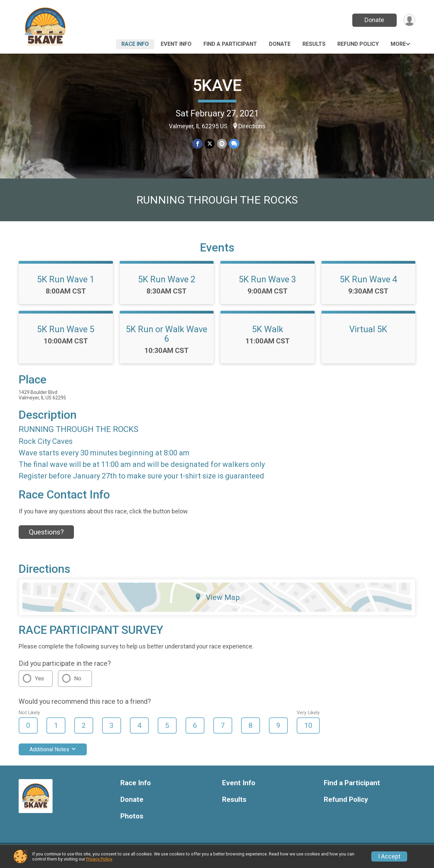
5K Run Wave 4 (368, 283)
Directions (252, 126)
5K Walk (268, 333)
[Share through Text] (234, 144)
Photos (132, 820)
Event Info (176, 44)
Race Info (135, 44)
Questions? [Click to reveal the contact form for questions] (46, 536)
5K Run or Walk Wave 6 (166, 338)
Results (314, 44)
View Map (217, 601)
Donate (374, 20)
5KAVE (217, 85)
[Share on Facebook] (198, 144)
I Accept (389, 856)
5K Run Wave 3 (267, 283)
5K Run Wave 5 (66, 333)
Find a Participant (230, 44)
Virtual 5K (368, 333)
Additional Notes (53, 754)
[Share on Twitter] (210, 144)
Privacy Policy (99, 859)
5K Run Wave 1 (66, 283)
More (398, 44)
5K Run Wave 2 (167, 283)
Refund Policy (358, 44)
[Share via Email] (222, 144)
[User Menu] (409, 20)
